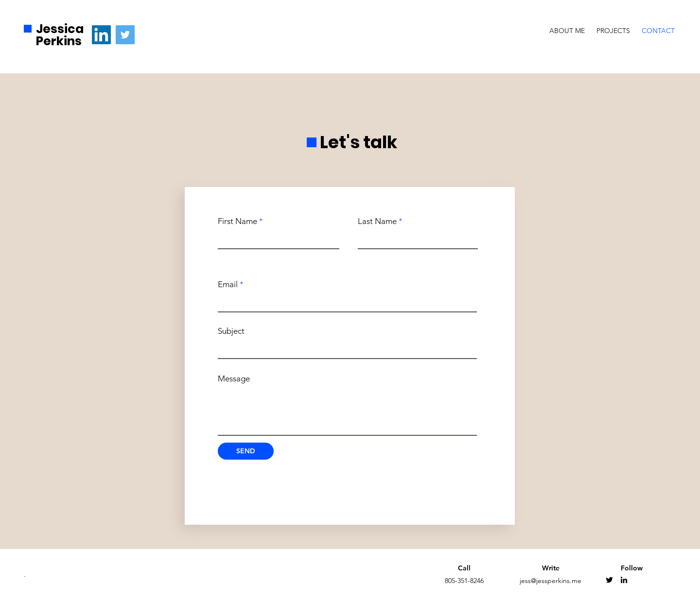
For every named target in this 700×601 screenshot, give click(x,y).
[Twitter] (125, 35)
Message (234, 379)
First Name (237, 221)
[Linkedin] (624, 580)
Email (228, 284)
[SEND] (246, 451)
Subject (231, 331)
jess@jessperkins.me (551, 581)
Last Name (377, 221)
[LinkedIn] (101, 35)
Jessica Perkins (60, 35)
